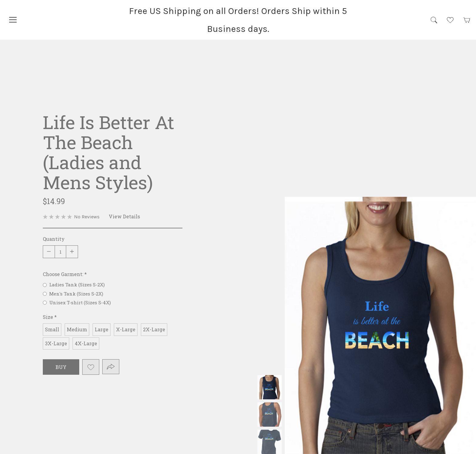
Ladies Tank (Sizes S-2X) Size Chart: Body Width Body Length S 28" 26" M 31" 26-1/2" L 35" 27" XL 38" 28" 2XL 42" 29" (270, 387)
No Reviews (87, 217)
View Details (124, 216)
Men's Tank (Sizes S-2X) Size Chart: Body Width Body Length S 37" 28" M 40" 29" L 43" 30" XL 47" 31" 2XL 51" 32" (270, 415)
